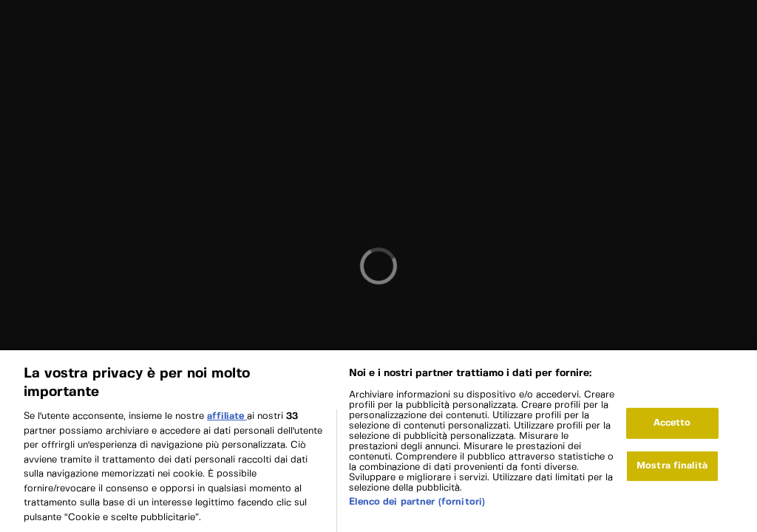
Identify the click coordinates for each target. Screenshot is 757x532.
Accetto (672, 427)
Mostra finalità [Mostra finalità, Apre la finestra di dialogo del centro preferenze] (672, 470)
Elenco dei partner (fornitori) (417, 506)
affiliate (227, 420)
